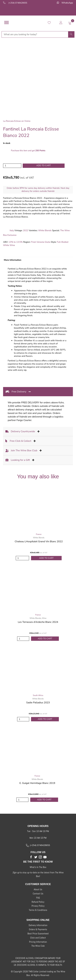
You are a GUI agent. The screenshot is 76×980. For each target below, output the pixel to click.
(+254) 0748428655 (18, 3)
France (39, 534)
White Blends (45, 230)
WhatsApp (67, 3)
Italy (12, 230)
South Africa (38, 695)
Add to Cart (46, 558)
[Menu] (6, 23)
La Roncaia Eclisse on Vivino (17, 121)
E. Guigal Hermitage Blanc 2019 (37, 783)
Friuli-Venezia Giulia (41, 242)
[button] (31, 857)
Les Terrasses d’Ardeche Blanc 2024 (38, 622)
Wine (44, 618)
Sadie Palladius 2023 (38, 703)
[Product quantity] (12, 166)
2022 (26, 230)
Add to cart (44, 165)
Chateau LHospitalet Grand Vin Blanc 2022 (39, 541)
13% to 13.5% (16, 242)
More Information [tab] (13, 260)
